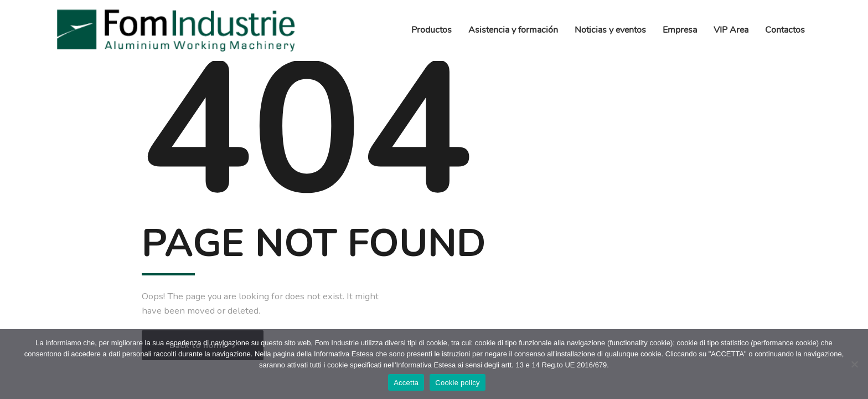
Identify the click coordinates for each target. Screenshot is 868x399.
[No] (854, 364)
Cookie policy (458, 383)
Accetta (406, 383)
